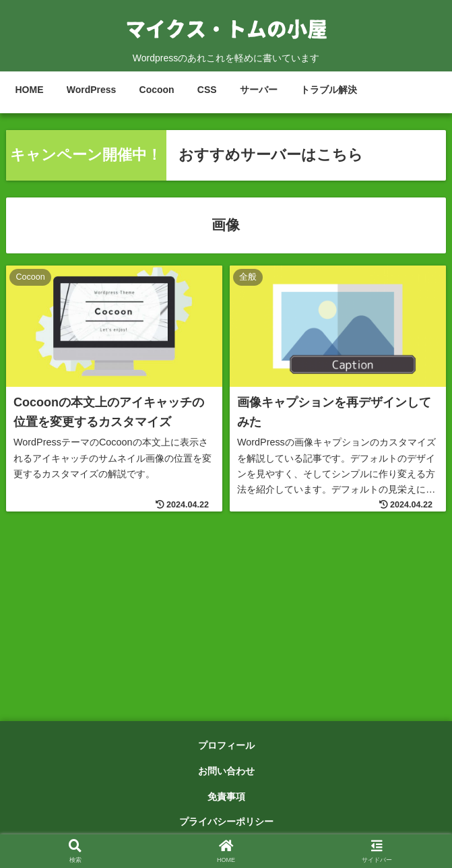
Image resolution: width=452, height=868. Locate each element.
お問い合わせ (226, 771)
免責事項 (226, 797)
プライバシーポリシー (226, 821)
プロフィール (226, 745)
